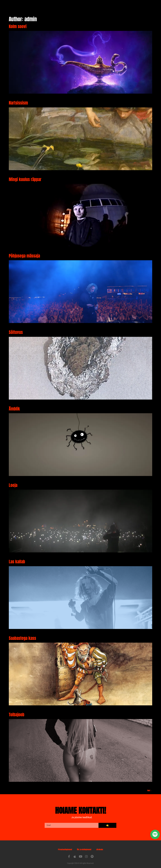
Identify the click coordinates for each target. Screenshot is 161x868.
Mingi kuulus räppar (25, 177)
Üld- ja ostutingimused (84, 847)
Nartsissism (18, 100)
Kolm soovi (18, 24)
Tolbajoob (17, 712)
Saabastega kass (22, 636)
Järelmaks (100, 847)
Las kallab (17, 559)
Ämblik (14, 406)
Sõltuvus (16, 330)
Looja (13, 483)
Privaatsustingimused (65, 847)
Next (150, 788)
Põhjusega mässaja (24, 253)
